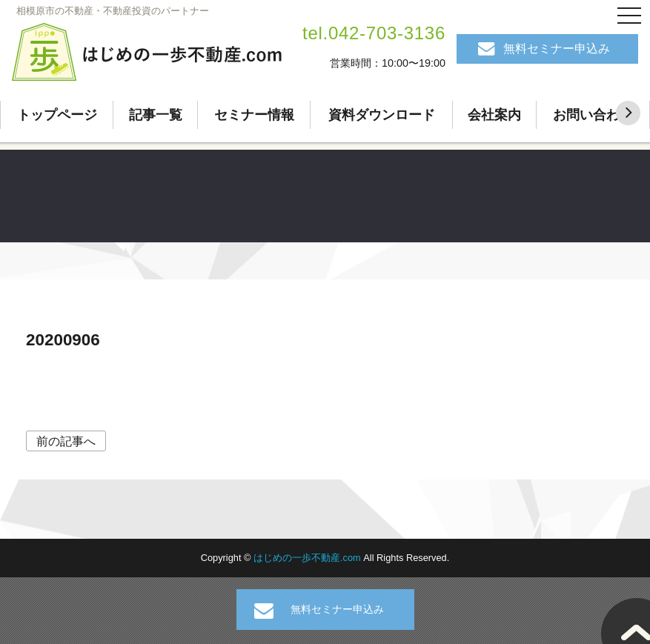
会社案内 (494, 115)
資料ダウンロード (382, 115)
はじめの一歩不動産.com (308, 558)
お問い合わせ (593, 115)
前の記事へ (66, 441)
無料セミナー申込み (557, 49)
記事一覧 (156, 115)
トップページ (57, 115)
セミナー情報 (254, 115)
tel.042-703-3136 (374, 33)
